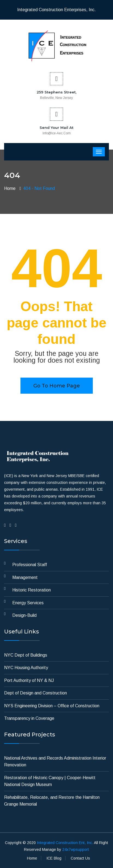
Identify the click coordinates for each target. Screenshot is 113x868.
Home (10, 188)
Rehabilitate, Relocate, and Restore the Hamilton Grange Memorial (52, 801)
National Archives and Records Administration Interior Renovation (55, 762)
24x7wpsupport (76, 849)
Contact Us (80, 858)
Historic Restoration (32, 590)
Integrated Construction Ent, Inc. (65, 843)
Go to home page (57, 386)
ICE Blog (54, 858)
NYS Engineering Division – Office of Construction (52, 706)
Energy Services (28, 603)
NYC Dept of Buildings (26, 655)
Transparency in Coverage (29, 718)
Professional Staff (30, 565)
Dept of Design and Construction (35, 693)
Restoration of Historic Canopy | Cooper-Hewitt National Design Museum (50, 781)
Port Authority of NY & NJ (29, 680)
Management (25, 577)
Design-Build (24, 615)
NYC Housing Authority (26, 668)
